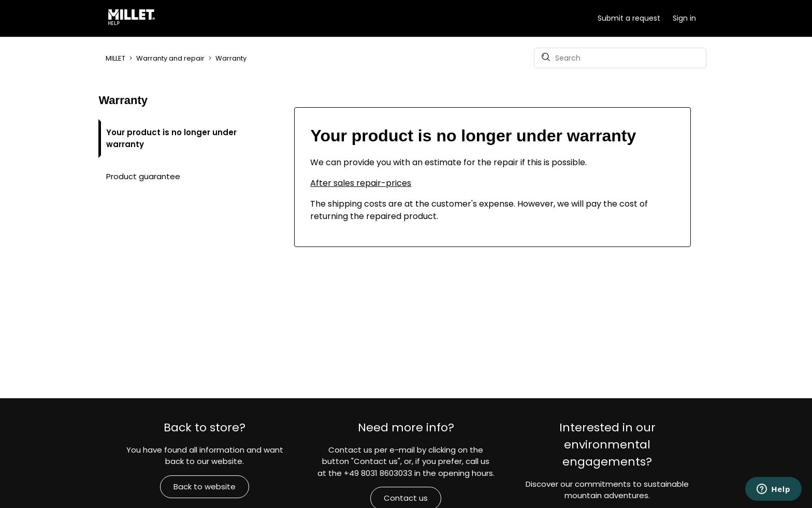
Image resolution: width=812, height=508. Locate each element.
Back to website (205, 487)
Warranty (231, 58)
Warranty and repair (170, 58)
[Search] (620, 58)
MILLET (115, 58)
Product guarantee (143, 176)
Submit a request (629, 18)
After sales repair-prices (361, 183)
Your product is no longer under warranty (171, 138)
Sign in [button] (684, 18)
